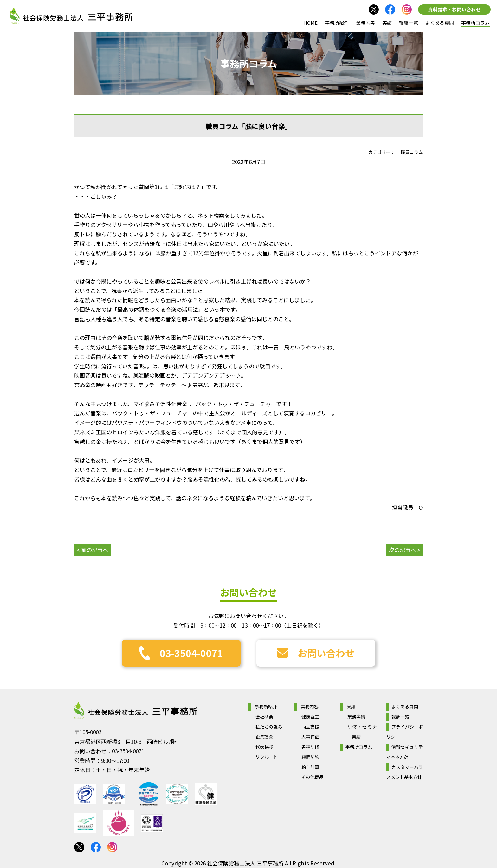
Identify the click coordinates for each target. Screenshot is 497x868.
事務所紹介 (337, 23)
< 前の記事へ (92, 550)
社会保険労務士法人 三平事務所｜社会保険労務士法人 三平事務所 (71, 16)
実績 (387, 23)
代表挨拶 (264, 747)
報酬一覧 (409, 23)
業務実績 (356, 717)
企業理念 (264, 737)
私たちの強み (269, 727)
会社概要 (264, 717)
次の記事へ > (405, 550)
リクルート (267, 757)
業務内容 (365, 23)
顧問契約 (310, 757)
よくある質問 (440, 23)
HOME (310, 23)
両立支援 (310, 727)
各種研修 (310, 747)
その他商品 (313, 777)
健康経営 (310, 717)
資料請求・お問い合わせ (454, 9)
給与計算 (310, 767)
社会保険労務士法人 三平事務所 (136, 710)
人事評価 (310, 737)
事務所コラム (475, 23)
